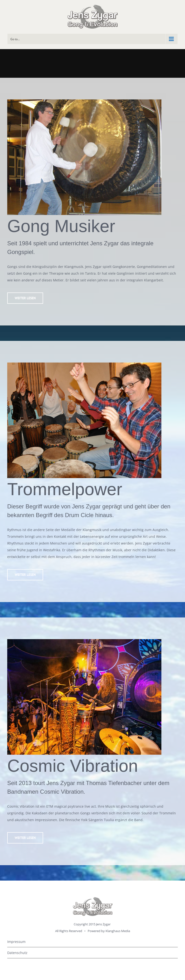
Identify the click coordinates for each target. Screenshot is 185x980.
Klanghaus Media (118, 931)
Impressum (16, 942)
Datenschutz (17, 953)
